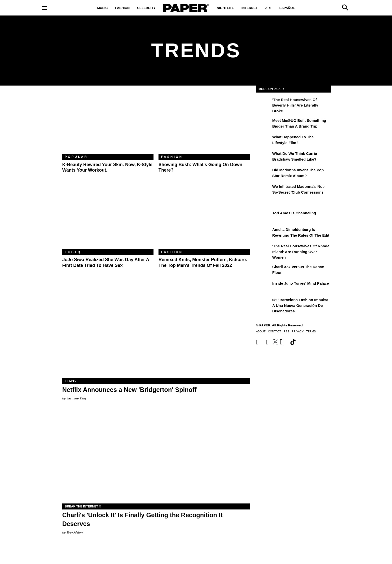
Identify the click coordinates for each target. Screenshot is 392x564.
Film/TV (71, 381)
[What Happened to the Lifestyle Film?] (263, 141)
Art (269, 8)
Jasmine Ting (76, 398)
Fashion (122, 8)
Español (287, 8)
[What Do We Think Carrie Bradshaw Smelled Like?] (263, 157)
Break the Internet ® (83, 506)
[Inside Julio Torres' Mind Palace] (263, 287)
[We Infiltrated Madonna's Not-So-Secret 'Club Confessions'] (263, 190)
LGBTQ (73, 252)
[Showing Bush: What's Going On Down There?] (204, 123)
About (261, 331)
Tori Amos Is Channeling (294, 213)
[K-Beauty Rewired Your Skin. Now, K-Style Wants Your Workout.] (108, 123)
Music (102, 8)
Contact (274, 331)
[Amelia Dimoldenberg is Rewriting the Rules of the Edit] (263, 233)
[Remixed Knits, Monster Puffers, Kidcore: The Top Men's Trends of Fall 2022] (204, 219)
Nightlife (225, 8)
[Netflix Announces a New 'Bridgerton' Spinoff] (156, 331)
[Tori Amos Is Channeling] (263, 217)
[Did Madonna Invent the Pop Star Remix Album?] (263, 174)
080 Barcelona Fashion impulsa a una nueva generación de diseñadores (300, 305)
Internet (250, 8)
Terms (311, 331)
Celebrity (146, 8)
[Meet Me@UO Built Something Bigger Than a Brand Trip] (263, 124)
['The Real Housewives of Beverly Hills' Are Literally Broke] (263, 103)
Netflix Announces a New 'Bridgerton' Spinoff (129, 390)
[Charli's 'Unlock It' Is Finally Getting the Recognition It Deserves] (156, 457)
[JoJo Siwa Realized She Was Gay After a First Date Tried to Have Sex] (108, 219)
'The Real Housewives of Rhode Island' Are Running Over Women (301, 252)
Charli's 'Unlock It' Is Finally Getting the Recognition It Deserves (142, 519)
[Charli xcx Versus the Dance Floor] (263, 270)
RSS (286, 331)
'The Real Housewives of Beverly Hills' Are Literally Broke (295, 105)
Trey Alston (74, 532)
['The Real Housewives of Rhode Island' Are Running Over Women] (263, 250)
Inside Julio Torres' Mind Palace (301, 283)
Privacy (298, 331)
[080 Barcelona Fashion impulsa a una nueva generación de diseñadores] (263, 303)
